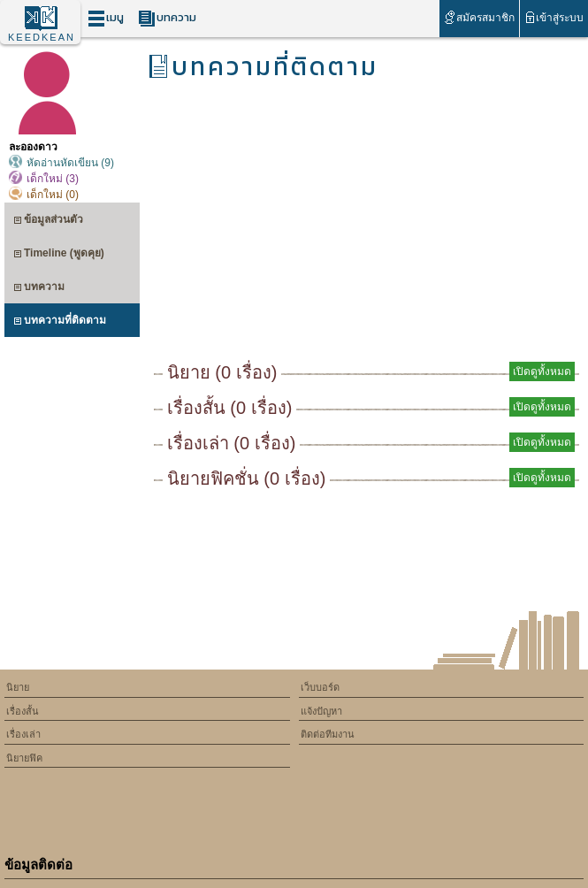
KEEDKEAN (42, 37)
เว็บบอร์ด (320, 687)
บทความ (167, 18)
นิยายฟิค (24, 758)
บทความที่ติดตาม (60, 322)
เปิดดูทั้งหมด (542, 371)
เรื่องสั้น (23, 711)
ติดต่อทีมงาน (328, 734)
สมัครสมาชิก (479, 17)
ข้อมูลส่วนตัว (48, 222)
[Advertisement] (367, 226)
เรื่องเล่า (23, 734)
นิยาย (18, 687)
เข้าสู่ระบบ (554, 17)
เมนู (106, 18)
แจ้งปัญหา (321, 711)
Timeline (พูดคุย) (59, 255)
